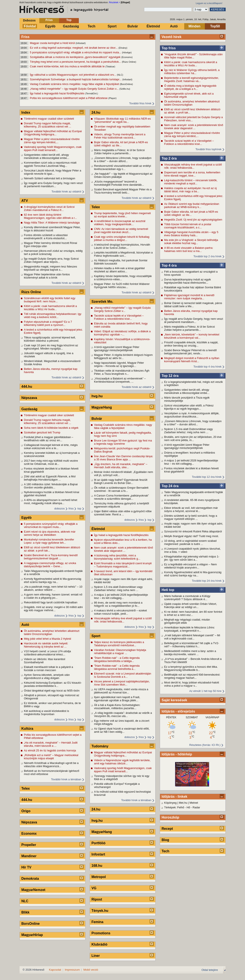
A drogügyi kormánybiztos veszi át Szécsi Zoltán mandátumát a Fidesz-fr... (49, 208)
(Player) (113, 98)
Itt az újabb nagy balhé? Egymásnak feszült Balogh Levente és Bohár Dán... (121, 481)
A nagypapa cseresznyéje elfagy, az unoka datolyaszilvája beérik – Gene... (50, 565)
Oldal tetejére (210, 970)
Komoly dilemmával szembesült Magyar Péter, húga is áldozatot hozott (52, 229)
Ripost (97, 899)
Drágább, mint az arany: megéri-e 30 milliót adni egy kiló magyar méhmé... (53, 609)
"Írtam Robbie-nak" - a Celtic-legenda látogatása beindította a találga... (117, 659)
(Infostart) (81, 43)
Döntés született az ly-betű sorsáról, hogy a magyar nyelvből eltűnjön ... (191, 517)
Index (26, 112)
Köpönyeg (171, 803)
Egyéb (50, 26)
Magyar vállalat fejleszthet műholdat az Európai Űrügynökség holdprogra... (53, 133)
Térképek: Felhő (174, 807)
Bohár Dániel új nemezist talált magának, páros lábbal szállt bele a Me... (193, 305)
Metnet (194, 803)
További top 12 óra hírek (207, 477)
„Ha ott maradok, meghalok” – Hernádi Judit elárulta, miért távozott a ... (51, 744)
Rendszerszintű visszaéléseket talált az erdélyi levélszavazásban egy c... (123, 167)
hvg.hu (97, 396)
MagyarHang (102, 407)
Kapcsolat (55, 970)
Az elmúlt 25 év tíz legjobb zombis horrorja (50, 750)
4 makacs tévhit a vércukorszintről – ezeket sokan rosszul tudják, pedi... (121, 612)
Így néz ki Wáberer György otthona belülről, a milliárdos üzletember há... (192, 72)
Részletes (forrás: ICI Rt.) (205, 745)
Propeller (29, 845)
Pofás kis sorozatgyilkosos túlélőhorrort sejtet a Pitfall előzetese (69, 98)
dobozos (59, 508)
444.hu (27, 387)
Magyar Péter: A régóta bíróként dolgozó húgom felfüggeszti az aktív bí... (123, 356)
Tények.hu (100, 911)
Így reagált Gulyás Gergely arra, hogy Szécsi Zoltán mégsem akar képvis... (51, 260)
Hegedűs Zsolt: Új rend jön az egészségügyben (193, 220)
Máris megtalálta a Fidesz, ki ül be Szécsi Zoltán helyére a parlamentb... (190, 328)
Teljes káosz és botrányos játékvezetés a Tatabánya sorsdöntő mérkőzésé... (119, 644)
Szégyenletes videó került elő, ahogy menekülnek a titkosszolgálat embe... (187, 391)
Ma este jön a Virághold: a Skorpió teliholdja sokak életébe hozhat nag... (191, 242)
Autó (174, 26)
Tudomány (100, 746)
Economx (29, 834)
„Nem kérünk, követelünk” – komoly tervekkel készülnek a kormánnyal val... (192, 336)
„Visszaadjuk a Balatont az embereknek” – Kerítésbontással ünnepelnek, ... (120, 380)
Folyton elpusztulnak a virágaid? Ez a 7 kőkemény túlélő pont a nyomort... (48, 323)
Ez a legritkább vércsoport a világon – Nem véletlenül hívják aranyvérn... (191, 566)
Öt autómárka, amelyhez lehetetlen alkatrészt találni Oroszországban (192, 103)
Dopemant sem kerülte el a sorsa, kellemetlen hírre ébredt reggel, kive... (192, 174)
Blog (166, 840)
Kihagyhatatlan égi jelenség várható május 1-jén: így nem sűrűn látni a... (192, 558)
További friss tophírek (209, 149)
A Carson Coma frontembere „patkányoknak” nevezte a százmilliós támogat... (122, 497)
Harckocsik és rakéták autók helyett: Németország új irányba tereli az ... (46, 645)
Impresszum (72, 970)
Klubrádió (100, 944)
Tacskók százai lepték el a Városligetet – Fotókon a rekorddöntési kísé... (189, 142)
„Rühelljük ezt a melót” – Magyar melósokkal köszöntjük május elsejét (51, 757)
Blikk (25, 912)
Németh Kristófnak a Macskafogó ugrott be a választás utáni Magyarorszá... (51, 765)
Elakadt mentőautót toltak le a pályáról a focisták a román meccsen (49, 669)
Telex (26, 788)
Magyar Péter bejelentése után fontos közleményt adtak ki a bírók (47, 276)
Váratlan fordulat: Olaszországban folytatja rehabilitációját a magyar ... (120, 652)
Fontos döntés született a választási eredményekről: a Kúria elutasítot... (46, 237)
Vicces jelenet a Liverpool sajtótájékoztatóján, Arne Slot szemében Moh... (122, 683)
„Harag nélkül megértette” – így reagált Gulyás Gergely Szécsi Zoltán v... (75, 89)
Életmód (153, 26)
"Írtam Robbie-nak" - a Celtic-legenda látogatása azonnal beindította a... (117, 667)
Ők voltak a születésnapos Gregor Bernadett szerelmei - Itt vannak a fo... (121, 489)
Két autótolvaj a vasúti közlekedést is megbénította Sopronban (47, 713)
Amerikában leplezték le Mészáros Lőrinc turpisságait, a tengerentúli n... (189, 629)
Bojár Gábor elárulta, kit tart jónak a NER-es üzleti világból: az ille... (191, 213)
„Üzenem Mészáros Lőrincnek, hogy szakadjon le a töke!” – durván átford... (193, 423)
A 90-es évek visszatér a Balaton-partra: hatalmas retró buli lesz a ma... (189, 249)
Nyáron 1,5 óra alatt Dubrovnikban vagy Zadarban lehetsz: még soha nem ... (189, 431)
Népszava (29, 398)
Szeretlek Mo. (102, 302)
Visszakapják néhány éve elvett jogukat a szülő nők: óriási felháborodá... (193, 166)
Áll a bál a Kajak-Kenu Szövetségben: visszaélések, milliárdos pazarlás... (117, 707)
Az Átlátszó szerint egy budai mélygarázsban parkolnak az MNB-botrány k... (192, 205)
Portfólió (99, 843)
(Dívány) (123, 48)
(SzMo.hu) (125, 89)
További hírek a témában (66, 779)
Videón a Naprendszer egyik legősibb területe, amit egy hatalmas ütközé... (122, 762)
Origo (26, 811)
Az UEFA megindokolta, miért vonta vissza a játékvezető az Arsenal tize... (121, 691)
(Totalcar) (110, 66)
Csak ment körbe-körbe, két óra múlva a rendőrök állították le (68, 66)
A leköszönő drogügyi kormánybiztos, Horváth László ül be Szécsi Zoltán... (122, 246)
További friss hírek (140, 103)
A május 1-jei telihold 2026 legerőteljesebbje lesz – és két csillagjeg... (191, 462)
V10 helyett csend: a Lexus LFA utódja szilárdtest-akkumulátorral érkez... (47, 653)
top (79, 508)
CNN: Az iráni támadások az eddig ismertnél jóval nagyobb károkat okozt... (121, 231)
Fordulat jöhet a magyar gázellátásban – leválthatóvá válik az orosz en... (49, 439)
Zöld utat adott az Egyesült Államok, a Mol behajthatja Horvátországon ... (50, 478)
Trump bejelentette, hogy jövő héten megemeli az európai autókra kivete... (122, 215)
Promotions (101, 933)
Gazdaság (71, 26)
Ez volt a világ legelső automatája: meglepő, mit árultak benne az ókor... (74, 48)
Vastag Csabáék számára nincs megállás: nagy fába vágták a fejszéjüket (75, 84)
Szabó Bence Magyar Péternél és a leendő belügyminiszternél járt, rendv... (190, 352)
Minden (194, 26)
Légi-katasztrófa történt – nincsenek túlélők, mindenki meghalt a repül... (191, 182)
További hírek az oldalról (66, 192)
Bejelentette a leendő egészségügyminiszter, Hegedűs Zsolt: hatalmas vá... (192, 79)
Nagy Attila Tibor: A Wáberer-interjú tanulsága (52, 223)
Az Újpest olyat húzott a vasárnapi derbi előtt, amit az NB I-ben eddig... (122, 730)
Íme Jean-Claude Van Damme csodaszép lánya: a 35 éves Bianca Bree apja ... (124, 458)
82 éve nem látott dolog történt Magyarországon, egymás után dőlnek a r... (50, 216)
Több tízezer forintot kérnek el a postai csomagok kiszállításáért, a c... (188, 226)
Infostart (98, 854)
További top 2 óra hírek (207, 256)
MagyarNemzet (33, 890)
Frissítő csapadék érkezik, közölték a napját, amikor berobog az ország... (191, 344)
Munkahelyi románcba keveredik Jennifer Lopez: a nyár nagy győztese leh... (49, 541)
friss (71, 508)
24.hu (96, 112)
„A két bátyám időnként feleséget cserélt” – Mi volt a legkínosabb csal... (192, 637)
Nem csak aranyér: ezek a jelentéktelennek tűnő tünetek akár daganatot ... (194, 127)
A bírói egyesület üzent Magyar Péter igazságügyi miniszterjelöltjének (187, 446)
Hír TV (26, 867)
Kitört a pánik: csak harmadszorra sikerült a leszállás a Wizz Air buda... (191, 64)
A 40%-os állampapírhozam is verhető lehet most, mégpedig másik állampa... (51, 502)
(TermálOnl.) (92, 93)
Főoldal (30, 26)
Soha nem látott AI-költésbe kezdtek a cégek (51, 428)
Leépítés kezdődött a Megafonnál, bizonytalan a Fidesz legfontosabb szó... (123, 254)
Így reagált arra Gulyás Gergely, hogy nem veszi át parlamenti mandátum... (194, 320)
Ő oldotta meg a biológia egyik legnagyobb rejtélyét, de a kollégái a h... (190, 87)
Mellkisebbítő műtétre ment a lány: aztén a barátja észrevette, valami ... (190, 653)
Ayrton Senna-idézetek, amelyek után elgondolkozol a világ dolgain (47, 676)
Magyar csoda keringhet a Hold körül (53, 43)
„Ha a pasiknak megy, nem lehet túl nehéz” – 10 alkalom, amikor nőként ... (53, 588)
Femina (98, 922)
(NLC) (120, 75)
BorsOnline (31, 924)
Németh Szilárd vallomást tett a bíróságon (50, 178)
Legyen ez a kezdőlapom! (209, 3)
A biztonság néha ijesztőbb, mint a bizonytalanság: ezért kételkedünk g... (117, 557)
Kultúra (27, 729)
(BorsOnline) (126, 84)
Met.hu (183, 803)
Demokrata (30, 879)
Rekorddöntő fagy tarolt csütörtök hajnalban (51, 602)
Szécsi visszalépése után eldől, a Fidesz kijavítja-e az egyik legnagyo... (189, 407)
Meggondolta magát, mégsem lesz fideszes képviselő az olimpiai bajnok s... (51, 268)
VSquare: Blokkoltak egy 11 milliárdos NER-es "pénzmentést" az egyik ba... (122, 120)
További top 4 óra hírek (207, 367)
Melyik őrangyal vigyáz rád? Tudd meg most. (192, 536)
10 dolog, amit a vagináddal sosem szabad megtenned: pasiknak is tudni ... (190, 542)
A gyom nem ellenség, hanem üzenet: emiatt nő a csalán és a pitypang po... (53, 596)
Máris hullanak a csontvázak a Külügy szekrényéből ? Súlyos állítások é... (187, 598)
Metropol (99, 877)
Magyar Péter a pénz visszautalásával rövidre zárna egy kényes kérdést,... (192, 134)
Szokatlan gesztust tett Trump (42, 432)
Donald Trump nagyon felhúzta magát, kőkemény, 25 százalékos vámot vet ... (48, 125)
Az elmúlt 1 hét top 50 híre (205, 691)
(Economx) (127, 57)
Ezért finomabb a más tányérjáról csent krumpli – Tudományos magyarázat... (123, 565)
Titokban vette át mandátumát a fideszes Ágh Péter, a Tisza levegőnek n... (122, 372)
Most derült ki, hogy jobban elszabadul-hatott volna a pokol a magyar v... (192, 684)
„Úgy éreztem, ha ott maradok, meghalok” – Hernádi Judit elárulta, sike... (121, 466)
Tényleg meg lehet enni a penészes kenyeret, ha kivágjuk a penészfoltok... (76, 62)
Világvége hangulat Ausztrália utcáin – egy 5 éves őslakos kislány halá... (191, 234)
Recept (167, 829)
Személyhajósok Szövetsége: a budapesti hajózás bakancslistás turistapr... (76, 79)
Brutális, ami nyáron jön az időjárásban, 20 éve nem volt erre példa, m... (193, 438)
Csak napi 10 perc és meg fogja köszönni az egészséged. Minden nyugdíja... (51, 347)
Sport (112, 26)
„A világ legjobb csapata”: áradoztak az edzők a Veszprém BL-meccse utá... (123, 714)
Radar (196, 807)
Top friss (169, 48)
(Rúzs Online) (129, 62)
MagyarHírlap (32, 935)
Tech (92, 26)
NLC (25, 901)
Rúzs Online (31, 292)
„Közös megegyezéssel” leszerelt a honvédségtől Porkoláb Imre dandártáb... (119, 183)
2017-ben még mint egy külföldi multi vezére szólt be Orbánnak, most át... (51, 462)
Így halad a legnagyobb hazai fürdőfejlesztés (58, 93)
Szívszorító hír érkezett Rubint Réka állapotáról (193, 531)
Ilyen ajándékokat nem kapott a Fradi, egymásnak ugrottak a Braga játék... (117, 699)
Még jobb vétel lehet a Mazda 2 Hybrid (48, 639)
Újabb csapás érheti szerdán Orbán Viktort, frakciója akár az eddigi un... (191, 605)
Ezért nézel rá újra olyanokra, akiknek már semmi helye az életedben (50, 533)
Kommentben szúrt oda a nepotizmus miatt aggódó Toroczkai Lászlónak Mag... (50, 164)
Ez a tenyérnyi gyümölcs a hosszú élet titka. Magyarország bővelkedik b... (191, 668)
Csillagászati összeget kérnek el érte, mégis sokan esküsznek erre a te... (51, 447)
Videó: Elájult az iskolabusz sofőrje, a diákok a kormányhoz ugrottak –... (122, 333)
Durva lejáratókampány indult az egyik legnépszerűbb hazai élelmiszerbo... (188, 281)
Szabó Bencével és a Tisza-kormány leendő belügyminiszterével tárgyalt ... (51, 557)
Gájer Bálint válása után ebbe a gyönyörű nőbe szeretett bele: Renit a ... (123, 513)
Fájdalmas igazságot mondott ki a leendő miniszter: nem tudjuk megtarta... (189, 297)
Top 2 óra (169, 158)
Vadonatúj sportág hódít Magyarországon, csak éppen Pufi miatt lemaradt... (53, 148)
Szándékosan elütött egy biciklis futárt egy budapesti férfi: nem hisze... (50, 300)
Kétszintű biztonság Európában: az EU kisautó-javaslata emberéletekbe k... (53, 684)
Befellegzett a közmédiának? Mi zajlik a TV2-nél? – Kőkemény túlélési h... (192, 645)
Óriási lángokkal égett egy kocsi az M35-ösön (52, 691)
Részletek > (115, 2)
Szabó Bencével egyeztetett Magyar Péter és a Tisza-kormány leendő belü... (123, 191)
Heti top (168, 590)
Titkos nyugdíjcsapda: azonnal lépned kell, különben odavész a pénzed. (50, 339)
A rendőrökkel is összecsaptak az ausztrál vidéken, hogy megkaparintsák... (120, 223)
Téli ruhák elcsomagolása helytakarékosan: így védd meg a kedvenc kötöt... (53, 315)
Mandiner (29, 856)
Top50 (215, 26)
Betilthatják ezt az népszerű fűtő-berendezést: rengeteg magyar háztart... (192, 676)
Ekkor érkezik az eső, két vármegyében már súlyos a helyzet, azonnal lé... (191, 509)
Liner (96, 956)
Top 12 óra (170, 376)
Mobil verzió (91, 970)
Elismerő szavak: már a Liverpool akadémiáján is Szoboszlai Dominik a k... (123, 675)
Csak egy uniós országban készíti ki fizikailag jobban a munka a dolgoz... (122, 238)
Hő (188, 807)
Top (69, 20)
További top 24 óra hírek (207, 581)
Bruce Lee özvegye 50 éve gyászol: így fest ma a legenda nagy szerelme (123, 442)
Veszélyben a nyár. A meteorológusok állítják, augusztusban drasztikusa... (192, 415)
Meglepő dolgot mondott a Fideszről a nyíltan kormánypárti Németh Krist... (192, 360)
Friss (49, 20)
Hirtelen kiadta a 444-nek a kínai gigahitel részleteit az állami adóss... (119, 270)
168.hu (97, 866)
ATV (25, 201)
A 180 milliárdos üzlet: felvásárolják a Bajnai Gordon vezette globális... (51, 486)
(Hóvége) (127, 52)
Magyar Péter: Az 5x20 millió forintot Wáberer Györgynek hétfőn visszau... (122, 286)
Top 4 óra (169, 265)
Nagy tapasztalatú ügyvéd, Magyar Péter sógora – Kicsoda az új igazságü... (119, 364)
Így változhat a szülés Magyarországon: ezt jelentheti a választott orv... (73, 75)
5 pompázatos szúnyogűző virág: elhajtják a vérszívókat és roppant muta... (76, 52)
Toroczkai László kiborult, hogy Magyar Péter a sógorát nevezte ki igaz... (53, 172)
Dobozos (29, 20)
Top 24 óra (170, 486)
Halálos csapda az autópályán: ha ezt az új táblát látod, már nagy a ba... (190, 190)
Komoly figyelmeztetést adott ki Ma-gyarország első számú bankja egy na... (193, 574)
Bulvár (133, 26)
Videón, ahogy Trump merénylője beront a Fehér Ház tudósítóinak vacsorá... (120, 136)
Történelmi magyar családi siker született (49, 119)
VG (94, 888)
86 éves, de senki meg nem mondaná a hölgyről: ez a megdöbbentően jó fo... (118, 604)
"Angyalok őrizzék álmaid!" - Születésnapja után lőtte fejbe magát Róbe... (193, 56)
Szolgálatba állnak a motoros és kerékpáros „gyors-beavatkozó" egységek (76, 57)
